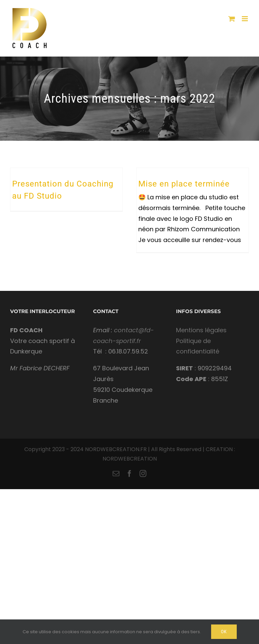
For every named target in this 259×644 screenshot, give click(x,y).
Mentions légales (201, 330)
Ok (224, 632)
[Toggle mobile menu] (245, 19)
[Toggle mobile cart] (232, 19)
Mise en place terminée (184, 184)
